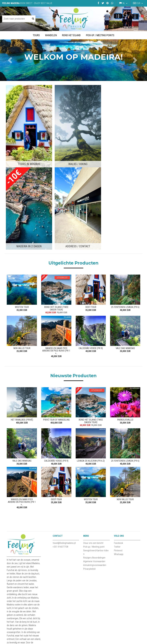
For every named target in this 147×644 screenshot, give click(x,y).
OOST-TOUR (91, 202)
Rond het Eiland (71, 35)
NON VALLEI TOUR (22, 244)
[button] (138, 3)
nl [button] (124, 3)
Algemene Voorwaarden (94, 456)
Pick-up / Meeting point (94, 441)
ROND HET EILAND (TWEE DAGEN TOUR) (56, 203)
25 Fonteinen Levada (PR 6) (125, 202)
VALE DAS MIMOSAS (125, 244)
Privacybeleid (89, 463)
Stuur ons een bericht (93, 438)
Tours (36, 35)
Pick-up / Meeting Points (100, 35)
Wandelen (51, 35)
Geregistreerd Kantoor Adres (96, 447)
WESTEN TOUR (22, 202)
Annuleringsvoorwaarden (95, 460)
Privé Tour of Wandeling (56, 314)
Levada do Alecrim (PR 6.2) (91, 356)
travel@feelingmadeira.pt (64, 438)
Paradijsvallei (125, 314)
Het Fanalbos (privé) (22, 314)
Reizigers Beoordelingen (94, 452)
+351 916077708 (60, 441)
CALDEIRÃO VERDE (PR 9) (91, 244)
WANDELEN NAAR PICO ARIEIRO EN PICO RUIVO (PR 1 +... (56, 245)
